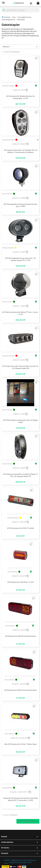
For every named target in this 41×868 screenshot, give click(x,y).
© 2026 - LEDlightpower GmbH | (16, 860)
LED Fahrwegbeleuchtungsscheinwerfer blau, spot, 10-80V (20, 205)
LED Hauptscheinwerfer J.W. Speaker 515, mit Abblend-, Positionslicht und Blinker (21, 151)
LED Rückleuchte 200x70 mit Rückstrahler (20, 636)
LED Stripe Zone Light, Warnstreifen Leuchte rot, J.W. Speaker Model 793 (21, 367)
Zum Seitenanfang (28, 821)
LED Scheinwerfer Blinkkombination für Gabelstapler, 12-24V (20, 97)
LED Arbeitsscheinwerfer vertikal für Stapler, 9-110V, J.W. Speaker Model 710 (21, 475)
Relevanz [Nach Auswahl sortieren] (20, 47)
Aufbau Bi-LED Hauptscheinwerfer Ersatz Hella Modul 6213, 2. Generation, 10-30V (20, 799)
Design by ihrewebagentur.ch (20, 862)
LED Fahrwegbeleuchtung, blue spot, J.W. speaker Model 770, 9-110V (20, 259)
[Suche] (20, 10)
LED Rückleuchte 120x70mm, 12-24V (21, 582)
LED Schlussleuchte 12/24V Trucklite (20, 528)
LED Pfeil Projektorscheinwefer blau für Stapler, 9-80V (21, 421)
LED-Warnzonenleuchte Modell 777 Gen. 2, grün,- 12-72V (20, 313)
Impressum (32, 860)
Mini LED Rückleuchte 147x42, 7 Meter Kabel (20, 744)
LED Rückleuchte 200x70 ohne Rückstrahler (21, 690)
